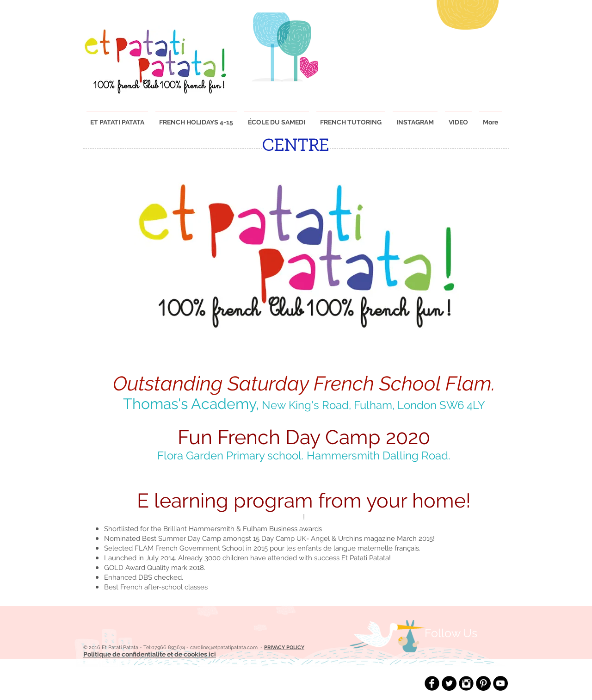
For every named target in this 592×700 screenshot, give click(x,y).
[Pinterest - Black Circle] (483, 683)
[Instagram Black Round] (466, 683)
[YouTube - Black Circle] (500, 683)
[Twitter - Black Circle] (449, 683)
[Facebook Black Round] (432, 683)
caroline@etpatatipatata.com (224, 647)
